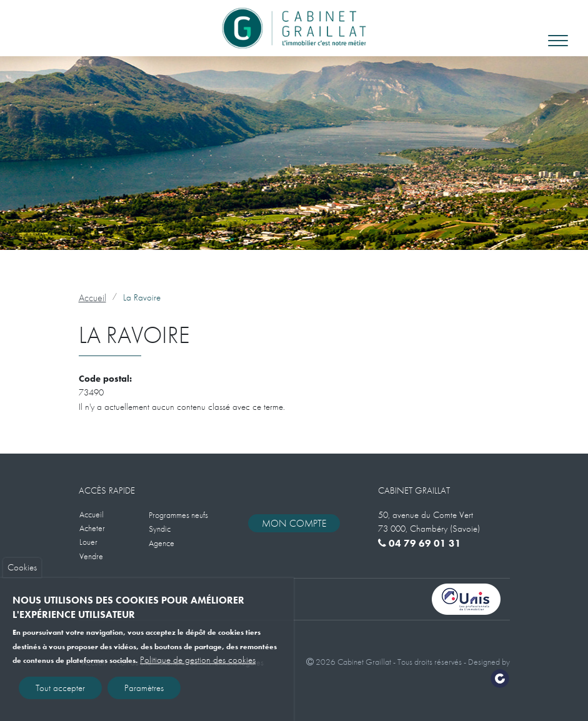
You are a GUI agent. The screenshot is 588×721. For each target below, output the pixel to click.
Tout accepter (60, 693)
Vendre (91, 556)
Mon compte (294, 523)
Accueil (92, 298)
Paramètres (144, 693)
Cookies (22, 573)
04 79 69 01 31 (420, 543)
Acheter (92, 528)
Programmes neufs (178, 515)
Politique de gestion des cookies (198, 665)
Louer (88, 542)
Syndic (160, 529)
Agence (162, 543)
